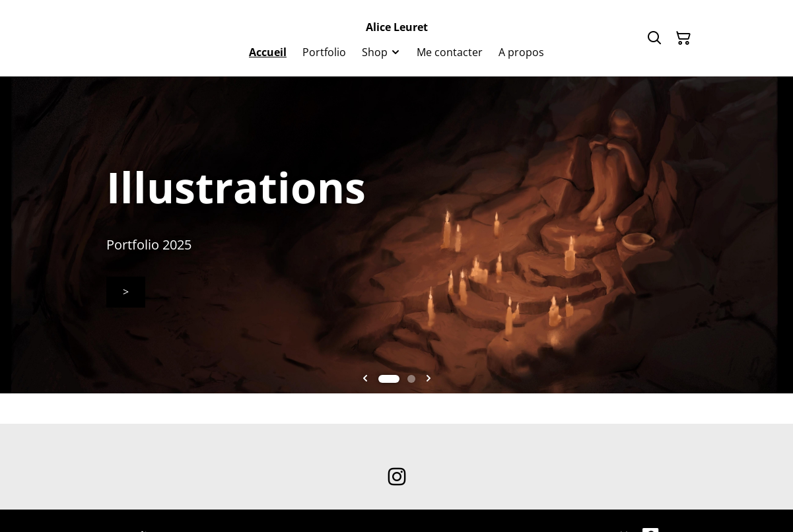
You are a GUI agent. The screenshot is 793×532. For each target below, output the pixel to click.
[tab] (389, 379)
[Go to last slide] (365, 379)
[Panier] (683, 38)
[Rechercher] (654, 38)
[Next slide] (429, 379)
